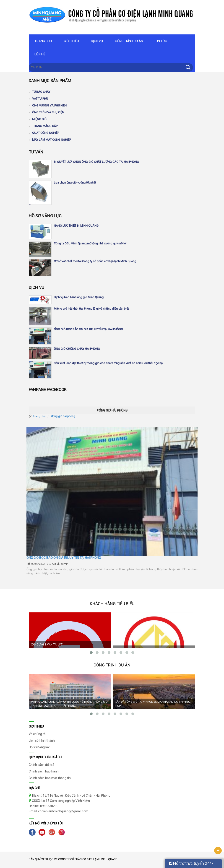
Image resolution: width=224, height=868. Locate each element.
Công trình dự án (129, 41)
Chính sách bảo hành (44, 771)
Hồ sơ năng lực (39, 747)
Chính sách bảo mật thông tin (50, 778)
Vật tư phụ (40, 99)
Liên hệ (40, 54)
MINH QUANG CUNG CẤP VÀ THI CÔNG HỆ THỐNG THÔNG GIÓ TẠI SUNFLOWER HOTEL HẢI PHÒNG (69, 704)
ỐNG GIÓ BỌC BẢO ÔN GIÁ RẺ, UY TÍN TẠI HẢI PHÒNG (88, 329)
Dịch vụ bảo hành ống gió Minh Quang (79, 297)
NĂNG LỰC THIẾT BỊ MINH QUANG (76, 226)
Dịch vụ (97, 41)
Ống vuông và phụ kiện (49, 105)
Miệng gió (39, 119)
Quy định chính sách (45, 757)
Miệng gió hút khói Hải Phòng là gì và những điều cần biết (91, 309)
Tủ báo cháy (41, 92)
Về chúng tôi (38, 734)
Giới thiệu (71, 41)
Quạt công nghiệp (46, 133)
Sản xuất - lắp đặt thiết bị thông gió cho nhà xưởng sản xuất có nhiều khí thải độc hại (109, 363)
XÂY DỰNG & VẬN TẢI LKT (47, 645)
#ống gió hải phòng (63, 416)
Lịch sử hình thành (42, 741)
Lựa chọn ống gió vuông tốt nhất (75, 183)
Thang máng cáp (45, 126)
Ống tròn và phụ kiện (48, 112)
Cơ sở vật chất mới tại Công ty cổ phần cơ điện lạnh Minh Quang (95, 261)
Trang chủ (43, 41)
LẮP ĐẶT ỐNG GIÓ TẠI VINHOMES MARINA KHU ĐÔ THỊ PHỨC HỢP (153, 704)
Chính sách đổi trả (42, 765)
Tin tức (161, 41)
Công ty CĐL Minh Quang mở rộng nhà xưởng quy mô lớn (91, 243)
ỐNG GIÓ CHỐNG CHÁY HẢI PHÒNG (77, 349)
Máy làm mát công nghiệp (52, 140)
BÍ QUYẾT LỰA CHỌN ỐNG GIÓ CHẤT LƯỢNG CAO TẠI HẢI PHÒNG (96, 162)
